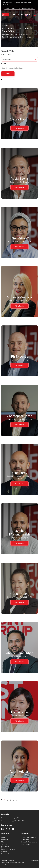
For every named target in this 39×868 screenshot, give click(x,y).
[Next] (20, 80)
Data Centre (25, 844)
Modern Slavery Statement (17, 862)
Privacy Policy (5, 862)
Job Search (5, 847)
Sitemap (9, 864)
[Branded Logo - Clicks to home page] (5, 15)
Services (4, 844)
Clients (4, 842)
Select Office (6, 55)
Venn (36, 861)
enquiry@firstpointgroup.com (22, 818)
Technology (25, 840)
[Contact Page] (14, 15)
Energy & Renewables (29, 842)
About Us (5, 840)
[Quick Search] (18, 15)
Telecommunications (28, 837)
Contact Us (5, 854)
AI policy (4, 864)
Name (4, 64)
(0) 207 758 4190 (18, 821)
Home (3, 837)
